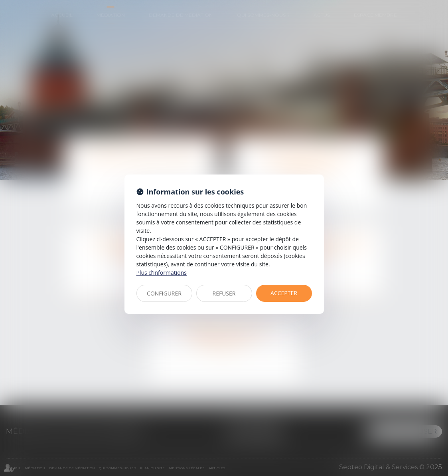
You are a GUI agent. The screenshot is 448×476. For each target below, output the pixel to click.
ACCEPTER (284, 293)
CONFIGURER (164, 293)
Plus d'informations (162, 273)
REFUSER (224, 293)
